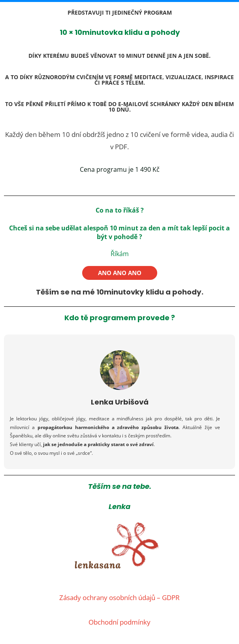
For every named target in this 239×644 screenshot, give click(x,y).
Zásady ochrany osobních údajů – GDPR (119, 597)
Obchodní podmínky (119, 621)
